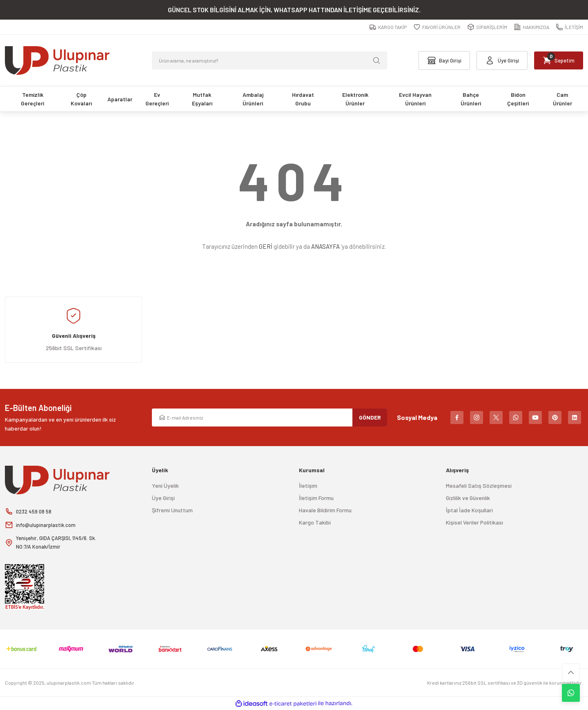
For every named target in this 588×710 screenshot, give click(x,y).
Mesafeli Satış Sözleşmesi (479, 486)
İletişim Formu (316, 498)
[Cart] (557, 60)
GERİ (266, 246)
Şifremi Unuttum (172, 510)
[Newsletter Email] (269, 418)
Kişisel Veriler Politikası (474, 522)
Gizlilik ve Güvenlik (468, 498)
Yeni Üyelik (165, 486)
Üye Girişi (163, 498)
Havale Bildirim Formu (325, 510)
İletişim (308, 486)
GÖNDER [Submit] (370, 417)
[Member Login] (497, 60)
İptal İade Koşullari (469, 510)
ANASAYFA (325, 246)
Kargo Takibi (315, 522)
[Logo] (57, 60)
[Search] (269, 60)
